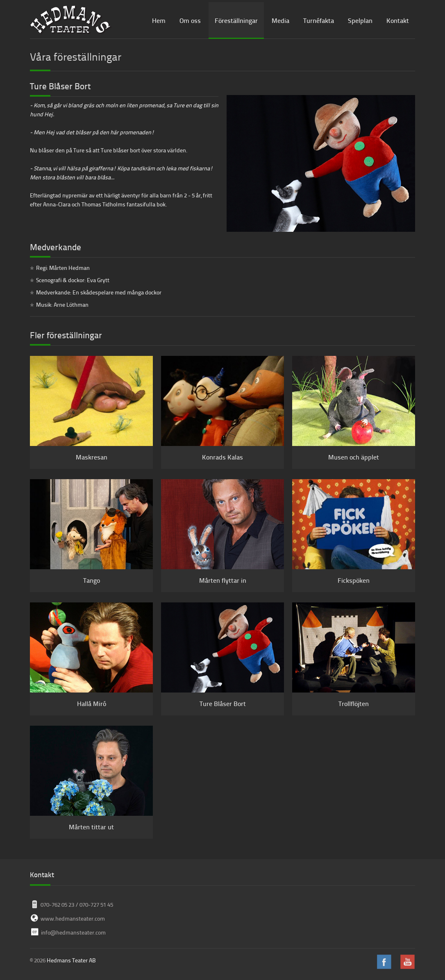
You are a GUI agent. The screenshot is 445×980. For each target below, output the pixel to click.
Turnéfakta (319, 20)
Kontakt (398, 20)
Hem (159, 20)
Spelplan (360, 20)
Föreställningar (236, 20)
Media (280, 20)
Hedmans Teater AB (71, 960)
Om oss (190, 20)
